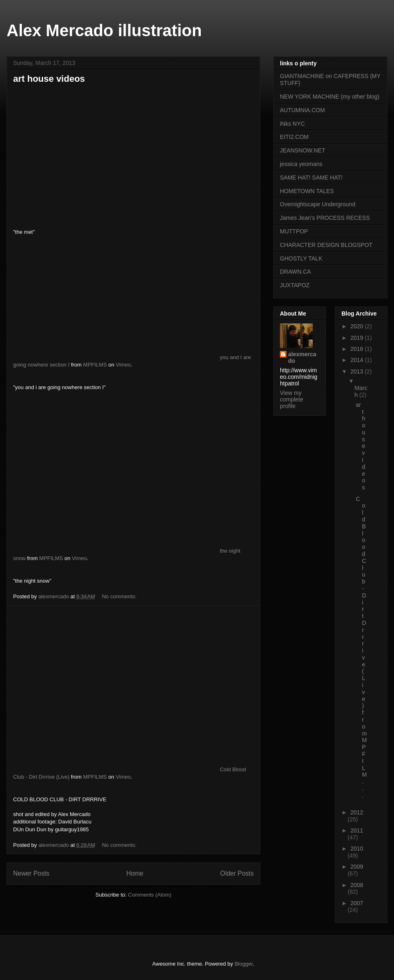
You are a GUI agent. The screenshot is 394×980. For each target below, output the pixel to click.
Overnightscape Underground (318, 204)
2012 (357, 812)
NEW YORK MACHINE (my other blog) (330, 97)
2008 (357, 885)
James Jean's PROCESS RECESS (325, 218)
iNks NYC (292, 124)
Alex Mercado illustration (104, 30)
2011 (357, 830)
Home (135, 873)
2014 (358, 360)
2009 (357, 867)
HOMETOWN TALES (307, 191)
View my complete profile (292, 399)
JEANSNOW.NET (302, 150)
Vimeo (123, 365)
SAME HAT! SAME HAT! (311, 178)
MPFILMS (95, 365)
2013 (358, 371)
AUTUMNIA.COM (302, 110)
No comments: (120, 596)
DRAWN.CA (295, 272)
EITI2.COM (294, 137)
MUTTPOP (294, 231)
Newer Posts (31, 873)
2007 (357, 903)
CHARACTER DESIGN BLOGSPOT (326, 245)
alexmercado (302, 357)
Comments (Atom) (150, 895)
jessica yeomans (301, 164)
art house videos (49, 79)
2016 (358, 349)
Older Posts (237, 873)
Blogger (243, 964)
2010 (357, 849)
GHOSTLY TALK (301, 258)
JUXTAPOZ (295, 285)
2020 (358, 326)
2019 (358, 338)
